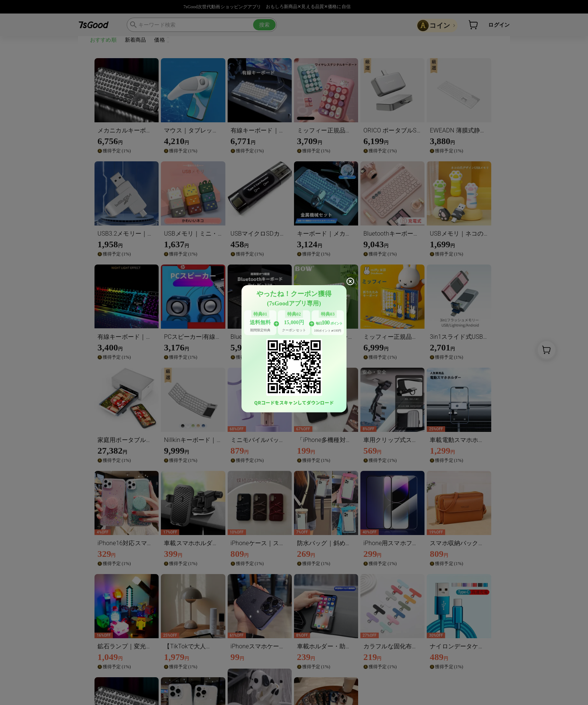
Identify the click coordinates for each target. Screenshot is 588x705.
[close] (350, 281)
